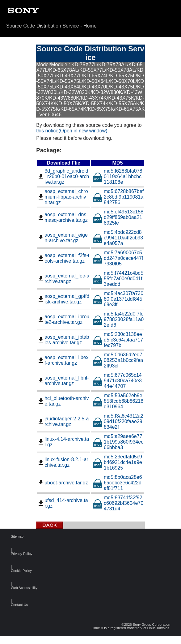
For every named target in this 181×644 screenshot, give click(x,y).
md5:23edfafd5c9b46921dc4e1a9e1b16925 (117, 462)
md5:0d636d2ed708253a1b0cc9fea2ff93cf (118, 360)
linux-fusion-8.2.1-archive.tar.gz (63, 462)
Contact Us (17, 605)
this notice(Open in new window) (72, 131)
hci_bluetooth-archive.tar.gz (63, 401)
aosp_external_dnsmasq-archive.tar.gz (62, 217)
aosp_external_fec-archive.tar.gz (63, 279)
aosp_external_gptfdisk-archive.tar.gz (63, 299)
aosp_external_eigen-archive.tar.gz (62, 238)
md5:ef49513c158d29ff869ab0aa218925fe (118, 217)
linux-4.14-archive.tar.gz (63, 442)
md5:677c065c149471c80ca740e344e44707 (117, 381)
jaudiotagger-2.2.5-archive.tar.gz (63, 421)
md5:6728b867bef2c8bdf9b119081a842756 (118, 197)
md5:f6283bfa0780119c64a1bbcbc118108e (118, 176)
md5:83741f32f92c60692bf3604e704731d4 (118, 503)
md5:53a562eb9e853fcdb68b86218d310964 (118, 401)
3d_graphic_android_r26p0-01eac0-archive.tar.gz (63, 176)
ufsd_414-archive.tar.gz (63, 503)
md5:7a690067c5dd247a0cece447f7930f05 (118, 258)
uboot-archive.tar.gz (63, 483)
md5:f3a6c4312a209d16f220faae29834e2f (118, 421)
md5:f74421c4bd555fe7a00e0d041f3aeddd (118, 279)
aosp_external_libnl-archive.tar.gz (63, 381)
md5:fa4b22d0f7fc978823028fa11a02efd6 (118, 319)
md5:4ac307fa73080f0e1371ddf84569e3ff (118, 299)
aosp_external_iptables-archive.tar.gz (63, 340)
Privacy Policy (17, 554)
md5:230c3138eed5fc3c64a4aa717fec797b (118, 340)
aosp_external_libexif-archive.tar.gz (63, 360)
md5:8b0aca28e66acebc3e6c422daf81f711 (117, 483)
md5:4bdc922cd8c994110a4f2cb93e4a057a (118, 238)
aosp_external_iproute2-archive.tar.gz (63, 319)
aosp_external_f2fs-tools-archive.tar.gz (63, 258)
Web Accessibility (17, 588)
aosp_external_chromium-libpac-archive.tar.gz (63, 197)
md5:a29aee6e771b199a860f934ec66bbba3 (118, 442)
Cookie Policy (17, 571)
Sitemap (17, 537)
